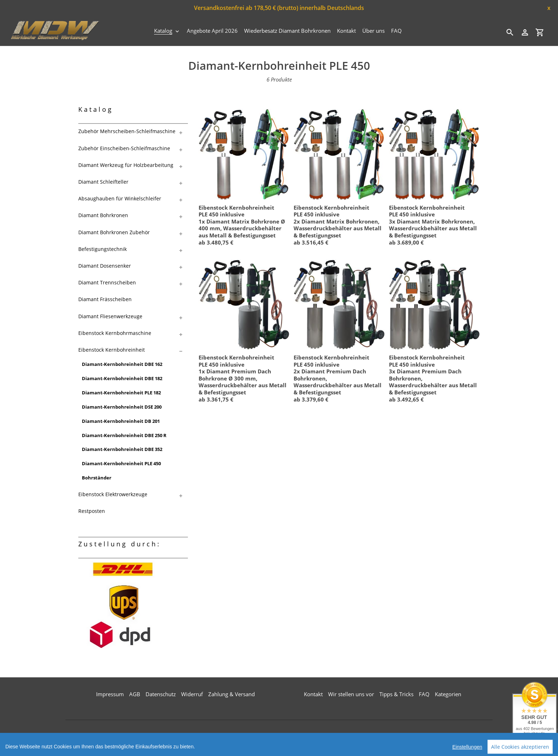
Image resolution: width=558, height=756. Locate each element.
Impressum (110, 694)
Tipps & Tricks (396, 694)
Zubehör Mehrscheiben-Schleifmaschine (127, 131)
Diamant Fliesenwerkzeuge (110, 316)
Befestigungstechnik (102, 249)
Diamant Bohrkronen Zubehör (114, 232)
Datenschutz (161, 694)
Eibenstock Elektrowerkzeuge (113, 494)
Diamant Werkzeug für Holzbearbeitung (126, 165)
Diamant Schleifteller (103, 182)
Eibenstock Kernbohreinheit (112, 350)
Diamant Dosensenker (105, 266)
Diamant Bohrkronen (103, 215)
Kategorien (448, 694)
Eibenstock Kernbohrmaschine (115, 333)
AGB (135, 694)
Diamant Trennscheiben (107, 282)
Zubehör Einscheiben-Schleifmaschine (124, 148)
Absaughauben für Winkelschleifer (120, 198)
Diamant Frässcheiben (105, 299)
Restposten (92, 511)
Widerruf (192, 694)
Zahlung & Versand (231, 694)
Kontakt (313, 694)
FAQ (424, 694)
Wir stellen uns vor (351, 694)
